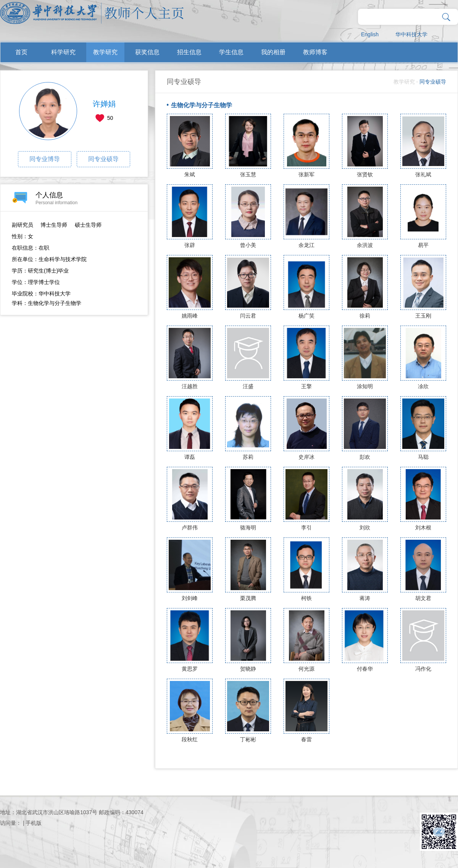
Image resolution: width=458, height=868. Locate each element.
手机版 (34, 823)
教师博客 (315, 52)
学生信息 (231, 52)
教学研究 (105, 52)
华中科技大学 (411, 34)
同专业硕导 (103, 159)
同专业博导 (45, 159)
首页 (21, 52)
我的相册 (273, 52)
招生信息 (189, 52)
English (370, 34)
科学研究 (63, 52)
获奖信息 (147, 52)
